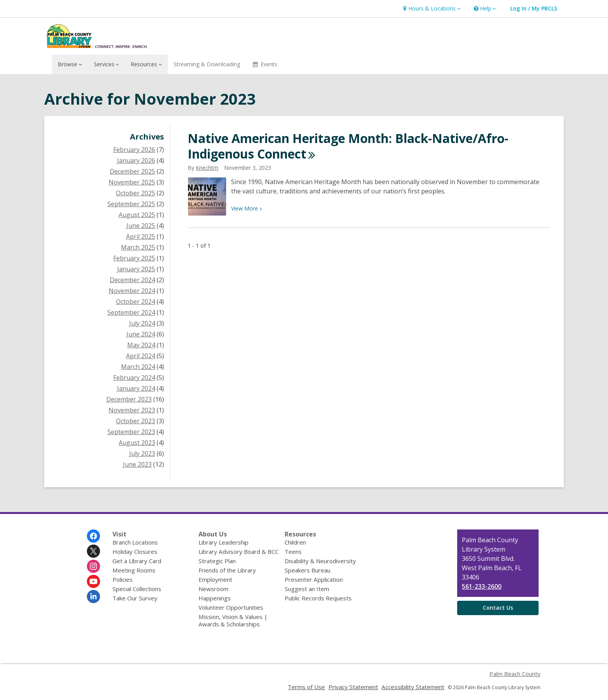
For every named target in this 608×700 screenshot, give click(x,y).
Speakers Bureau (307, 570)
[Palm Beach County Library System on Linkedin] (93, 597)
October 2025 (136, 193)
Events (265, 64)
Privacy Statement (353, 687)
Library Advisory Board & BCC (238, 552)
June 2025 (141, 226)
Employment (215, 579)
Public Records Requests (318, 598)
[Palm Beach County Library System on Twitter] (93, 551)
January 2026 (136, 160)
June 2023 (137, 464)
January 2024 (136, 388)
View (246, 208)
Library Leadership (224, 542)
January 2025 (136, 269)
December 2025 (132, 171)
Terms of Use (306, 687)
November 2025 (132, 182)
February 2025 (134, 258)
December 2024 (132, 280)
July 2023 (142, 453)
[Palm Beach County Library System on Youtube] (93, 581)
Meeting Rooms (134, 570)
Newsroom (213, 589)
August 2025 (137, 215)
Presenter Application (314, 579)
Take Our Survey (135, 598)
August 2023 (137, 443)
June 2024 (141, 334)
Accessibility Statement (413, 687)
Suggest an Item (307, 589)
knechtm (207, 168)
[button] (431, 9)
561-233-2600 (482, 586)
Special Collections (137, 589)
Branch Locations (135, 542)
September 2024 (131, 312)
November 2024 (132, 291)
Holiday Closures (135, 552)
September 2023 (131, 432)
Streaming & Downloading (207, 64)
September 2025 (131, 204)
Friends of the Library (227, 570)
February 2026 (134, 150)
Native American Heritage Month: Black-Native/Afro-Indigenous (348, 146)
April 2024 (141, 356)
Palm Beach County (515, 674)
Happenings (215, 598)
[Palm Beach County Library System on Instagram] (93, 566)
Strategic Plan (217, 561)
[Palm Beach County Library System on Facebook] (93, 536)
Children (295, 542)
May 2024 (141, 345)
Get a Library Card (137, 561)
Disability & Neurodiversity (320, 561)
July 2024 (142, 323)
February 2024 (134, 378)
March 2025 (138, 247)
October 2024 (136, 302)
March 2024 (138, 367)
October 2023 (136, 421)
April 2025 (141, 236)
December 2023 (129, 399)
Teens (293, 552)
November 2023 (132, 410)
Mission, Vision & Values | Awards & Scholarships (233, 620)
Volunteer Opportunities (231, 607)
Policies (123, 579)
